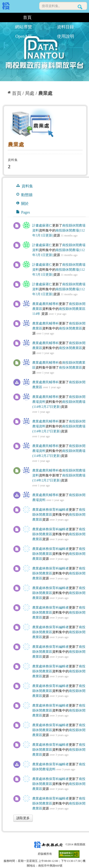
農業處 (45, 93)
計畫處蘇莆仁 (42, 225)
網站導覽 (23, 27)
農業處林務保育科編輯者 (51, 510)
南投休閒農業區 (70, 328)
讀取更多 (23, 818)
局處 (30, 93)
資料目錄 (66, 27)
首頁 (27, 17)
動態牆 (24, 195)
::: (4, 17)
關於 (23, 203)
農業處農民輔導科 (46, 304)
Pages (23, 212)
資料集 (25, 186)
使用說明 (66, 36)
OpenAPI (23, 36)
